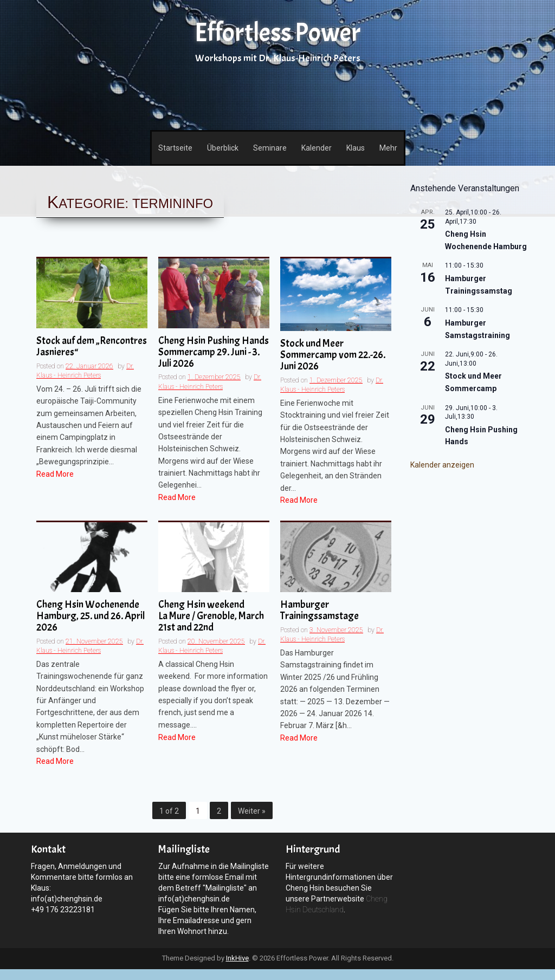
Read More (55, 474)
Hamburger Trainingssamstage (320, 611)
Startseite (175, 148)
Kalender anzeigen (442, 465)
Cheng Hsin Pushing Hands (214, 353)
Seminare (270, 148)
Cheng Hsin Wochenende (92, 616)
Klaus (356, 148)
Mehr (388, 148)
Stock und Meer (336, 355)
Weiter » (252, 811)
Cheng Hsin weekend (214, 616)
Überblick (223, 148)
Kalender (317, 148)
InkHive (237, 958)
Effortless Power (277, 33)
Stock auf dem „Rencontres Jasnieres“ (92, 347)
